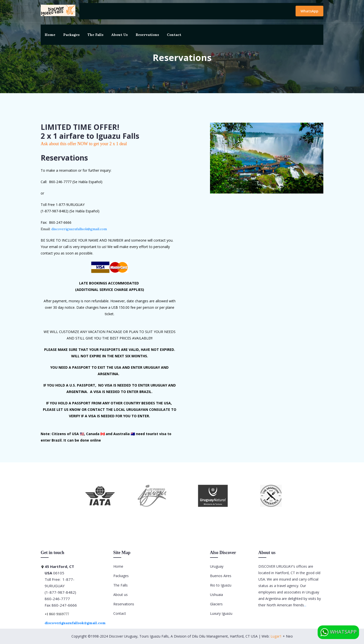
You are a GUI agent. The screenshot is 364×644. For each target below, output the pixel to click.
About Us (120, 35)
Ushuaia (216, 595)
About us (121, 595)
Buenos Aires (221, 576)
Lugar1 (276, 636)
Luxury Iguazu (221, 613)
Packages (71, 35)
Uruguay (217, 566)
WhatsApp (309, 11)
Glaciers (216, 604)
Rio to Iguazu (221, 585)
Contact (174, 35)
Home (50, 35)
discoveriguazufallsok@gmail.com (79, 229)
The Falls (95, 35)
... (305, 605)
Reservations (147, 35)
